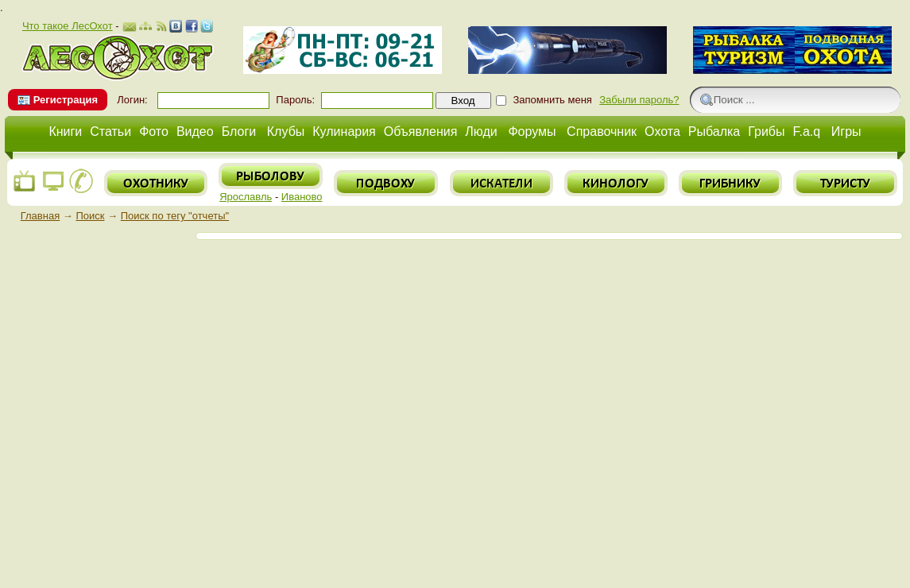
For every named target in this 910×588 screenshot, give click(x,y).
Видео (195, 132)
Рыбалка (714, 132)
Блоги (239, 132)
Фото (154, 132)
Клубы (286, 132)
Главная (40, 216)
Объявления (421, 132)
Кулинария (344, 132)
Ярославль (246, 197)
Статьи (110, 132)
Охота (662, 132)
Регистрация (66, 100)
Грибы (766, 132)
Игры (846, 132)
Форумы (532, 132)
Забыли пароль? (639, 100)
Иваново (302, 197)
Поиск (90, 216)
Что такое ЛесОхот (68, 26)
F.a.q (807, 132)
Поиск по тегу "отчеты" (175, 216)
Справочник (602, 132)
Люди (481, 132)
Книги (65, 132)
